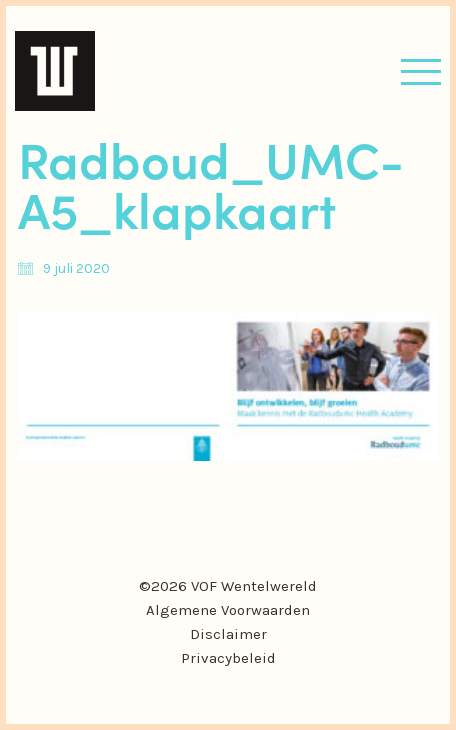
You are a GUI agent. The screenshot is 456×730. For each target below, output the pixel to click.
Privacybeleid (228, 658)
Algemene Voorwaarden (228, 610)
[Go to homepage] (55, 71)
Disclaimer (228, 634)
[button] (421, 71)
